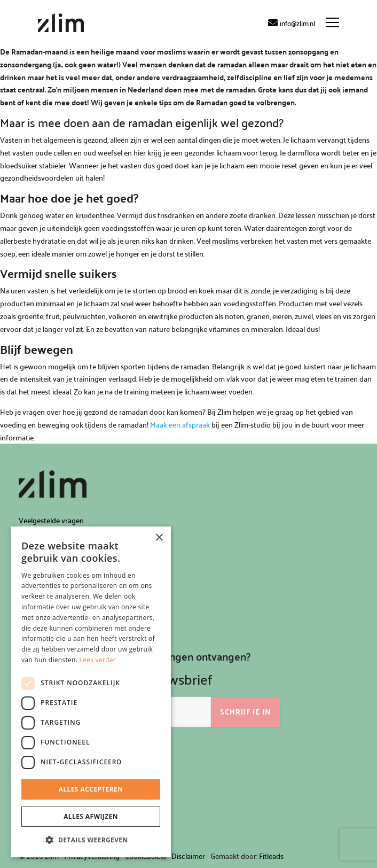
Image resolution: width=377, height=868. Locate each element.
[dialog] (91, 692)
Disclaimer (188, 856)
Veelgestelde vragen (51, 520)
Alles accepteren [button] (91, 789)
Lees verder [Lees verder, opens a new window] (98, 660)
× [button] (159, 538)
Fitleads (271, 856)
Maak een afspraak (180, 425)
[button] (91, 840)
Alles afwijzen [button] (91, 816)
